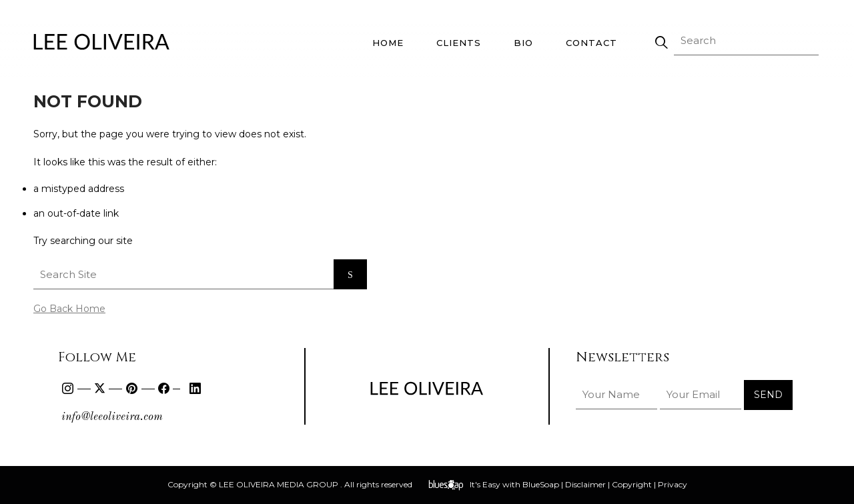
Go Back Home (69, 309)
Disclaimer (585, 484)
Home (388, 43)
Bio (523, 43)
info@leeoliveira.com (112, 417)
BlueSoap (541, 484)
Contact (591, 43)
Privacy (673, 484)
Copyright (632, 484)
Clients (459, 43)
